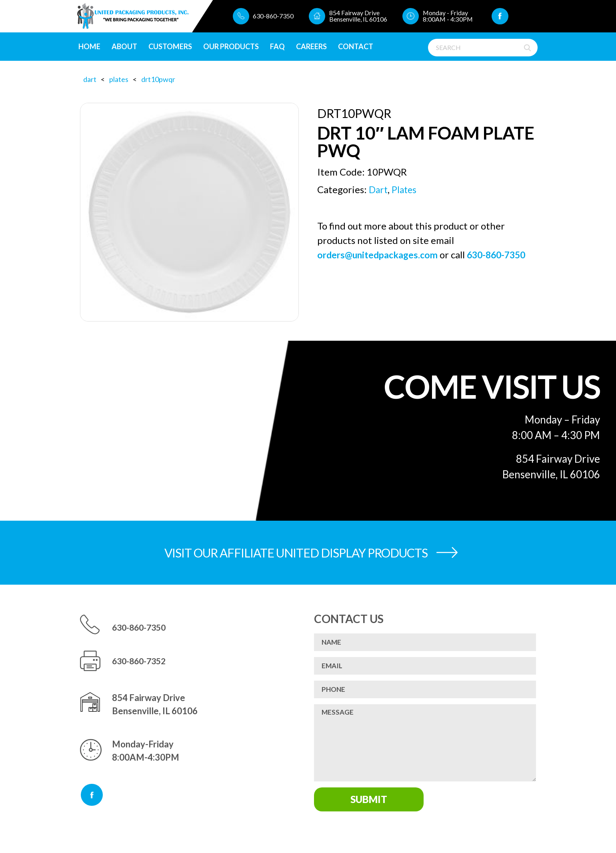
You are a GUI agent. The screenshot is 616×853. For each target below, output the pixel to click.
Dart (90, 79)
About (127, 47)
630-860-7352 (141, 661)
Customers (173, 47)
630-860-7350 (267, 16)
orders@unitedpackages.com (380, 254)
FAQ (280, 47)
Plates (119, 79)
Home (92, 47)
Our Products (233, 47)
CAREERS (314, 47)
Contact (358, 47)
